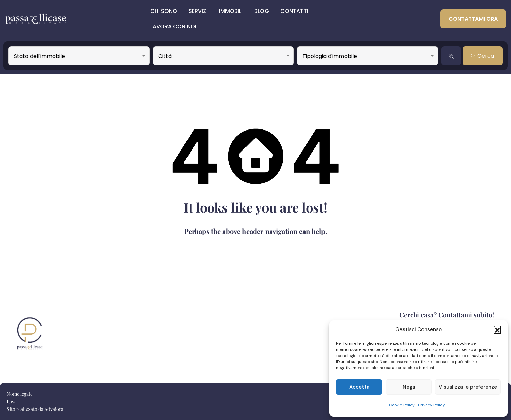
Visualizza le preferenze (468, 387)
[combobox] (79, 56)
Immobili (231, 11)
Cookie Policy (402, 405)
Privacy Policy (431, 405)
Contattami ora (473, 19)
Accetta (359, 387)
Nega (409, 387)
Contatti (294, 11)
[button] (497, 329)
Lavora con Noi (173, 27)
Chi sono (164, 11)
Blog (262, 11)
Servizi (198, 11)
